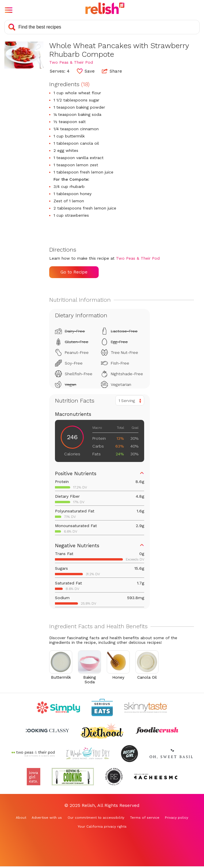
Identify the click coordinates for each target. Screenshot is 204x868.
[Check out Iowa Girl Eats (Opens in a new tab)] (34, 777)
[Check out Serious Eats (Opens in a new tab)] (102, 707)
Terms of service (145, 818)
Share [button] (112, 71)
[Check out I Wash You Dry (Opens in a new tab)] (88, 754)
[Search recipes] (102, 27)
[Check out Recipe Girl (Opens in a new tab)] (129, 754)
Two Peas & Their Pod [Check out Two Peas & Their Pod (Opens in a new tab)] (71, 62)
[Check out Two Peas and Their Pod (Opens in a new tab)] (33, 754)
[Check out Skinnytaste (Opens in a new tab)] (146, 707)
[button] (9, 10)
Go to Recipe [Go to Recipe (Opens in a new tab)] (74, 272)
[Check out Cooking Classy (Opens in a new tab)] (47, 731)
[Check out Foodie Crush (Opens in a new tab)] (157, 731)
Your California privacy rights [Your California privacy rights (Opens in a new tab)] (102, 827)
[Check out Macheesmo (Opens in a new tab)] (156, 777)
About (21, 818)
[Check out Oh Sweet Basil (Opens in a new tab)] (171, 754)
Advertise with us (47, 818)
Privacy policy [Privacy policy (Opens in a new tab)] (177, 818)
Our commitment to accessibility (96, 818)
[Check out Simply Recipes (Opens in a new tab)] (58, 707)
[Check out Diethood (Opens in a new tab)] (102, 731)
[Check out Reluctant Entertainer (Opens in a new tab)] (114, 777)
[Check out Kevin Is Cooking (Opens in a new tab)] (73, 777)
